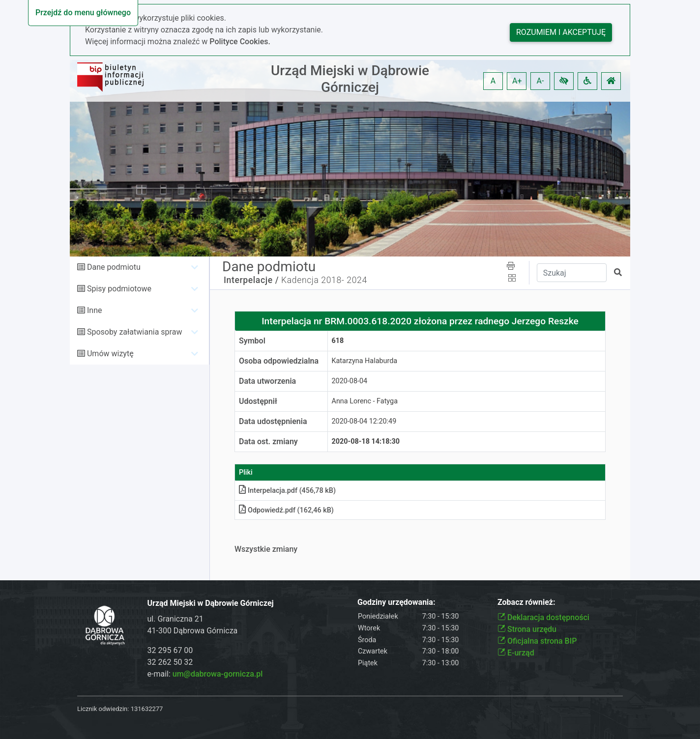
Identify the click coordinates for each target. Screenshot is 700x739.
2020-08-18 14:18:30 (366, 441)
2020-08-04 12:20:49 (364, 421)
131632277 (147, 709)
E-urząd (516, 653)
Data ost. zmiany (268, 441)
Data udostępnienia (273, 421)
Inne (95, 310)
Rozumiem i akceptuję (561, 32)
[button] (564, 81)
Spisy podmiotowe (119, 289)
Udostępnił (258, 401)
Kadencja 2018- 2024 (324, 280)
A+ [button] (517, 81)
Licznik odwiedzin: (103, 709)
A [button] (493, 81)
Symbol (252, 341)
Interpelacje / (251, 280)
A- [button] (540, 81)
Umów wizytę (110, 354)
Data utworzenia (267, 381)
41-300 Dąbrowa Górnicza (193, 631)
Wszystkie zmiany (266, 549)
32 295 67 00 (170, 650)
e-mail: (205, 674)
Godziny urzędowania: (396, 602)
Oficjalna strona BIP (537, 641)
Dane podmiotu (114, 267)
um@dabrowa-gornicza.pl (218, 674)
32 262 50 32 (170, 662)
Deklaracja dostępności (543, 617)
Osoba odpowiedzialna (279, 361)
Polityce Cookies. (240, 42)
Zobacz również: (526, 602)
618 (338, 341)
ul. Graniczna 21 (175, 619)
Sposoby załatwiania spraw (134, 332)
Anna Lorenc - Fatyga (365, 401)
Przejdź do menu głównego (83, 13)
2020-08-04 (350, 381)
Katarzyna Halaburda (365, 361)
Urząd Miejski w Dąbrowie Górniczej (350, 79)
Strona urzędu (527, 629)
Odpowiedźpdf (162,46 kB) (286, 510)
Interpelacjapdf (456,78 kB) (287, 491)
